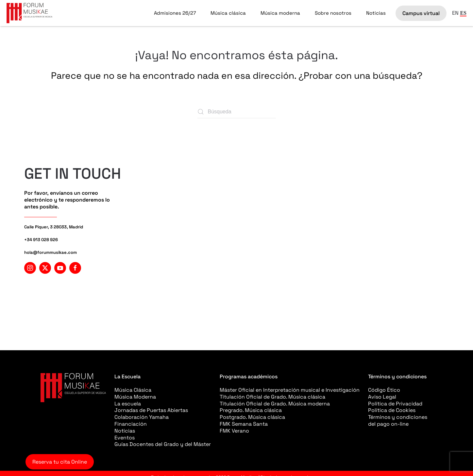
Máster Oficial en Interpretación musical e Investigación (290, 390)
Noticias (376, 13)
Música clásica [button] (228, 13)
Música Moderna (135, 397)
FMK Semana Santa (244, 424)
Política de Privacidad (395, 404)
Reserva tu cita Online (60, 462)
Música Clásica (133, 390)
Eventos (125, 438)
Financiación (131, 424)
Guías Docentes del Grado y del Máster (163, 444)
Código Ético (384, 390)
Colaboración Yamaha (142, 417)
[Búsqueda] (237, 112)
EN (455, 13)
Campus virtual (421, 13)
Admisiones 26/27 (175, 13)
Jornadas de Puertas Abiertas (151, 410)
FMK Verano (234, 431)
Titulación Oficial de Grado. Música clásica (272, 397)
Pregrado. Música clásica (251, 410)
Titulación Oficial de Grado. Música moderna (275, 404)
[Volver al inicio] (29, 13)
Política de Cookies (392, 410)
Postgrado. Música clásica (252, 417)
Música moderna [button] (280, 13)
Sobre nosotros (333, 13)
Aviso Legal (382, 397)
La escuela (128, 404)
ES (463, 13)
